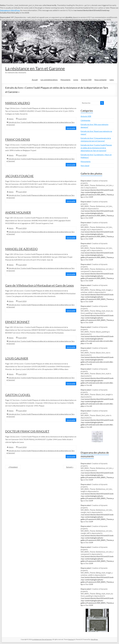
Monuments (65, 80)
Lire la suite (71, 128)
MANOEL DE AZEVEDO (21, 249)
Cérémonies (85, 120)
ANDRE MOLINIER (18, 212)
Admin (11, 119)
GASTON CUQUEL (18, 395)
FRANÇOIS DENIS (18, 139)
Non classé (85, 166)
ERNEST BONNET (17, 322)
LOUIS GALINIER (17, 358)
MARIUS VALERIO (18, 103)
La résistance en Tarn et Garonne (35, 68)
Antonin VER (86, 80)
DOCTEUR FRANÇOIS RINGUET (27, 431)
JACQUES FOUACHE (19, 176)
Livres (76, 80)
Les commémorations (49, 80)
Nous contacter (101, 80)
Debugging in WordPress (10, 10)
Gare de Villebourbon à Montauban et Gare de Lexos (40, 285)
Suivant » (70, 467)
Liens (112, 80)
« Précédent (13, 467)
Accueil (35, 80)
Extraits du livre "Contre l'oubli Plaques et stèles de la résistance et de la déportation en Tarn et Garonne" (96, 148)
